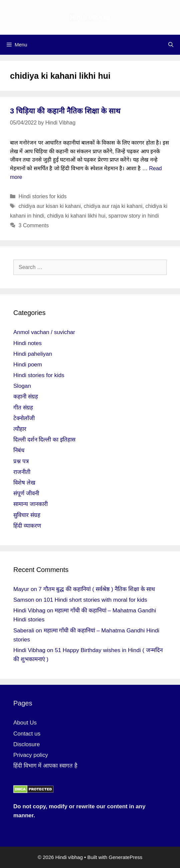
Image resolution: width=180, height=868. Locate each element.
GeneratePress (125, 857)
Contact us (27, 734)
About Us (25, 723)
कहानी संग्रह (26, 397)
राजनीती (22, 472)
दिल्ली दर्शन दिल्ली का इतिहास (44, 440)
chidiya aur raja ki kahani (113, 206)
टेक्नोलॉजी (24, 418)
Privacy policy (31, 755)
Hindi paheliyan (33, 354)
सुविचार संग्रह (27, 515)
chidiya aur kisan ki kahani (50, 206)
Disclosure (26, 744)
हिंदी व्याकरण (27, 526)
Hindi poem (28, 365)
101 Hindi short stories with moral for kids (95, 600)
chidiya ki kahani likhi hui (76, 216)
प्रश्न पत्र (21, 461)
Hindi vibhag (90, 17)
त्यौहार (20, 429)
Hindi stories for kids (43, 196)
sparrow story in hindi (133, 216)
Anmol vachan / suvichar (44, 332)
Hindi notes (27, 343)
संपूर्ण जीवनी (26, 493)
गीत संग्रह (23, 408)
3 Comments (34, 225)
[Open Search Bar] (171, 45)
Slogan (22, 386)
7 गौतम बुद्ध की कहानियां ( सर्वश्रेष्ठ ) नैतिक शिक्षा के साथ (97, 589)
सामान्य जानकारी (30, 504)
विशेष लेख (24, 483)
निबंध (19, 450)
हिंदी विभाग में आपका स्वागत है (45, 766)
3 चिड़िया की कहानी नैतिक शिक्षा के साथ (65, 111)
